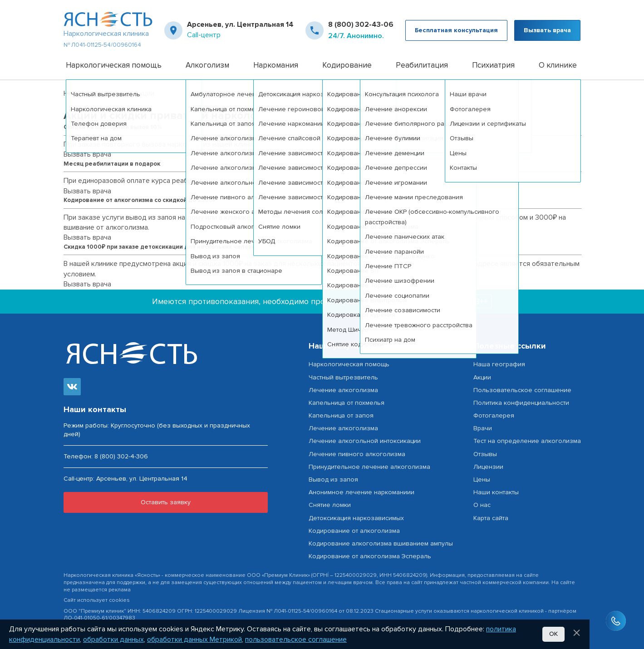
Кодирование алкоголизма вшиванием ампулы (381, 543)
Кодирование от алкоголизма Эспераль (370, 556)
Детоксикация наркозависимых (356, 518)
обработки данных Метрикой (194, 639)
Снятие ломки (330, 505)
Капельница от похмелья (347, 403)
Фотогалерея (494, 415)
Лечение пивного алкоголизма (357, 454)
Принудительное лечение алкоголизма (369, 467)
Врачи (483, 428)
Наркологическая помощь (114, 65)
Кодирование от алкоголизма (354, 531)
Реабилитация (422, 65)
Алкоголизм (207, 65)
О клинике (558, 65)
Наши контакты (496, 492)
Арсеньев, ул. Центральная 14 (240, 25)
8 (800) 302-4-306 (121, 456)
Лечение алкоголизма (343, 390)
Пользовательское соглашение (522, 390)
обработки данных (113, 639)
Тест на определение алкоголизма (527, 441)
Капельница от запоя (341, 415)
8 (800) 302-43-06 (361, 25)
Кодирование (347, 65)
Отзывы (485, 454)
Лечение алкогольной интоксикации (365, 441)
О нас (482, 505)
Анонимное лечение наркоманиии (361, 492)
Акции (482, 377)
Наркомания (276, 65)
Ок (553, 634)
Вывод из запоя (333, 479)
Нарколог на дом (91, 93)
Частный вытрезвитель (343, 377)
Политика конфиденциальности (521, 403)
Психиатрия (493, 65)
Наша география (499, 364)
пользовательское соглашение (296, 639)
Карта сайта (491, 518)
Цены (482, 479)
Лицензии (488, 467)
